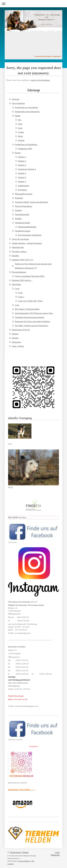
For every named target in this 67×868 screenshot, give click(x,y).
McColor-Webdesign (24, 861)
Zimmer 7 (22, 182)
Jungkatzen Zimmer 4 (27, 169)
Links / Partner (18, 346)
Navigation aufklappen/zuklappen (33, 4)
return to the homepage (40, 80)
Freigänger (22, 190)
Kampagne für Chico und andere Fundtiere (32, 321)
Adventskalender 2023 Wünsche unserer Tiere (34, 313)
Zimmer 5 (22, 173)
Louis (17, 289)
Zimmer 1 (22, 157)
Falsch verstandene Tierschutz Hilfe (30, 276)
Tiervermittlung (18, 103)
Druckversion (14, 852)
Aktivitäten (16, 284)
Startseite (16, 99)
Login (57, 852)
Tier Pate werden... (20, 251)
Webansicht (55, 855)
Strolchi (21, 140)
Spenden (15, 256)
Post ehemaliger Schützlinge (30, 235)
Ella (20, 120)
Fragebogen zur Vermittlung (26, 107)
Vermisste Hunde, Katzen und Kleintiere (32, 202)
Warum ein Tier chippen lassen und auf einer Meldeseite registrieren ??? (33, 266)
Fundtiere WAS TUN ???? (23, 260)
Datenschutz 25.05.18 (21, 330)
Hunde (18, 116)
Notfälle (18, 219)
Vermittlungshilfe (22, 214)
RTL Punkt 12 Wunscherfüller (27, 309)
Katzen (18, 153)
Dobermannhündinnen (27, 227)
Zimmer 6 (22, 177)
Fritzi (20, 124)
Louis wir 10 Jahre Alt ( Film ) (31, 301)
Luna (17, 305)
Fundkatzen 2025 (25, 149)
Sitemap (25, 852)
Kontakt (15, 338)
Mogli (21, 136)
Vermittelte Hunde (22, 223)
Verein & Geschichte (20, 239)
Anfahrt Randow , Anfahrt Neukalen (27, 243)
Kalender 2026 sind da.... (22, 280)
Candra (21, 132)
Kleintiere (19, 198)
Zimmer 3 (22, 165)
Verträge (18, 210)
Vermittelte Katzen (23, 231)
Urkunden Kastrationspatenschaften (30, 317)
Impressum (16, 342)
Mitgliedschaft (18, 247)
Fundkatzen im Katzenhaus (26, 144)
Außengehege (24, 186)
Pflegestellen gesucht (24, 194)
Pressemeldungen (19, 272)
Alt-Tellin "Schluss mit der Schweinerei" (32, 326)
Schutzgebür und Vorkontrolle (27, 112)
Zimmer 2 (22, 161)
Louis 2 (21, 297)
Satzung (15, 334)
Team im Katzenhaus (23, 206)
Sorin (20, 128)
